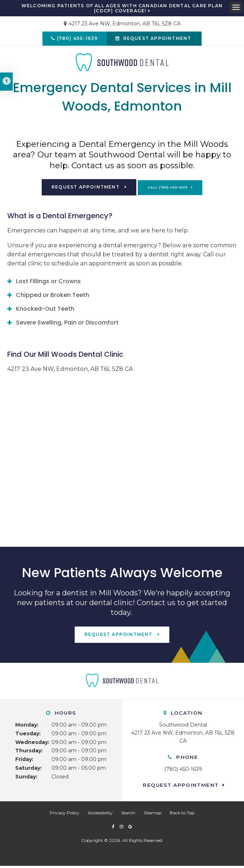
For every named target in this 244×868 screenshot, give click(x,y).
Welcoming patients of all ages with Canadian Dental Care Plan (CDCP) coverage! (122, 8)
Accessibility (100, 815)
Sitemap (152, 815)
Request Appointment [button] (158, 39)
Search (128, 815)
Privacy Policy (65, 815)
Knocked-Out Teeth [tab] (45, 311)
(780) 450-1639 (76, 39)
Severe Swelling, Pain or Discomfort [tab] (67, 324)
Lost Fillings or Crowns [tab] (48, 283)
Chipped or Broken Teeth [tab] (53, 297)
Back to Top (182, 815)
